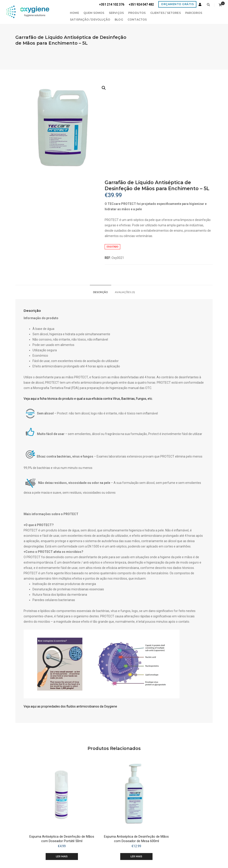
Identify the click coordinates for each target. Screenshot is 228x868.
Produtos (118, 12)
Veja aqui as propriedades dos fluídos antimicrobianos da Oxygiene (72, 619)
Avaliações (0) (125, 197)
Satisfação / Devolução (71, 19)
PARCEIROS (175, 12)
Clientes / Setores (147, 12)
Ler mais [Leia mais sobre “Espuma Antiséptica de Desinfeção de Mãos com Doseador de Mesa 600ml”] (114, 760)
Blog (100, 19)
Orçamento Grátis (177, 4)
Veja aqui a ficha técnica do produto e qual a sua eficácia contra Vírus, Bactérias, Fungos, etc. (90, 305)
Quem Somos (75, 12)
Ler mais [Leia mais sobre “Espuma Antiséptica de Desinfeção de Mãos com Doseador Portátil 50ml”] (56, 760)
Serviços (97, 12)
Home (56, 12)
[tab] (100, 197)
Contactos (119, 19)
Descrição (100, 197)
